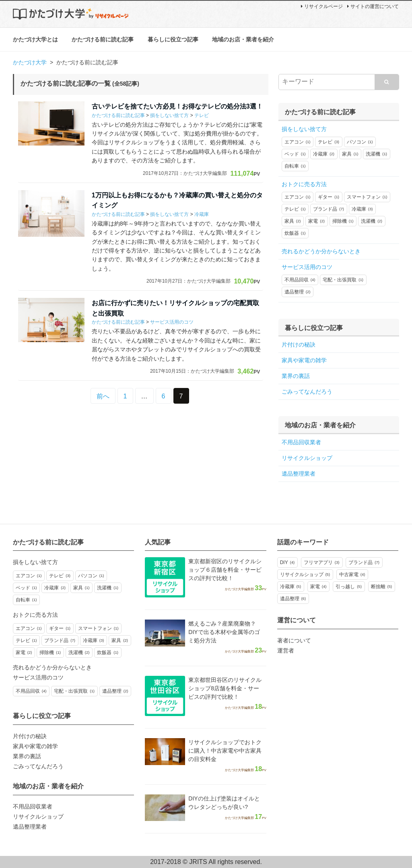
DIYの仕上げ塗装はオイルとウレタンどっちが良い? (224, 803)
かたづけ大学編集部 (205, 173)
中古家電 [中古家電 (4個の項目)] (352, 575)
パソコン (360, 142)
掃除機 (343, 221)
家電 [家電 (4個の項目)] (318, 587)
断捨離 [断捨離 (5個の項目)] (382, 587)
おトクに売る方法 (304, 184)
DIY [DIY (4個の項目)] (288, 562)
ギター (329, 197)
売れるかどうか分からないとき (321, 251)
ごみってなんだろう (307, 392)
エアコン (298, 142)
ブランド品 (329, 209)
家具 (350, 154)
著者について (294, 640)
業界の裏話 (296, 376)
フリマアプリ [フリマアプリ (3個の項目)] (322, 562)
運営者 (286, 650)
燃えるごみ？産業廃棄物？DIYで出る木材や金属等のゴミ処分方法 (224, 632)
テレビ (202, 115)
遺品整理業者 (299, 474)
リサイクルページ (322, 6)
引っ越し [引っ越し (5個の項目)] (349, 587)
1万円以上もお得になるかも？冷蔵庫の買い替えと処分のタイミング (177, 200)
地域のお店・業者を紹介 (243, 39)
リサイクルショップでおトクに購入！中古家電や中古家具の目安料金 (225, 751)
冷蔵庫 (202, 214)
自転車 (295, 166)
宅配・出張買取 (343, 280)
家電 (316, 221)
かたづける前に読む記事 (103, 39)
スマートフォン (367, 197)
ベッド (295, 154)
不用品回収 (300, 280)
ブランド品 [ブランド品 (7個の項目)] (364, 562)
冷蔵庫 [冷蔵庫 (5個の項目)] (291, 587)
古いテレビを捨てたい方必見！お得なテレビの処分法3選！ (177, 106)
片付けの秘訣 (299, 345)
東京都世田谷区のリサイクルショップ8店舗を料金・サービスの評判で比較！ (225, 688)
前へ (103, 396)
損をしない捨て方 (169, 115)
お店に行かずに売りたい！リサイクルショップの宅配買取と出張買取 (175, 308)
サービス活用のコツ (172, 322)
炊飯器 (295, 233)
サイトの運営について (373, 6)
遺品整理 (298, 292)
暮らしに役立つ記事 (173, 39)
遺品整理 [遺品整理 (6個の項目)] (293, 599)
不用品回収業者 (301, 442)
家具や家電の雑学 (304, 360)
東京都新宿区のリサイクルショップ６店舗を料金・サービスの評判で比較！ (225, 570)
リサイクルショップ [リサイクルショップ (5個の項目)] (305, 575)
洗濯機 (376, 154)
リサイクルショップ (307, 458)
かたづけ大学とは (35, 39)
